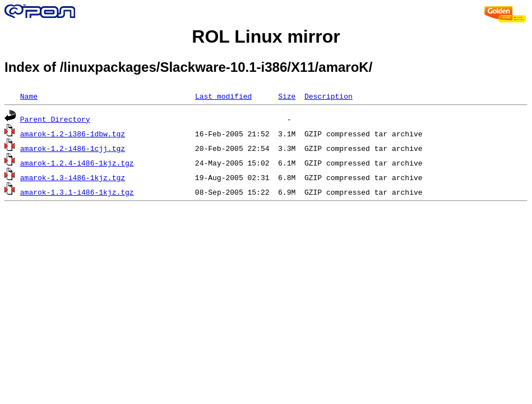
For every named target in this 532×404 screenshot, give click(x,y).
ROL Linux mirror (266, 36)
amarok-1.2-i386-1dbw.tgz (73, 134)
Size (287, 96)
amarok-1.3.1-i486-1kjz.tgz (77, 192)
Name (29, 96)
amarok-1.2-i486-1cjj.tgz (73, 148)
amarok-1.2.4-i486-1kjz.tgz (77, 163)
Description (329, 96)
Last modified (223, 96)
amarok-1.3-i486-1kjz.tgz (73, 177)
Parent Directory (55, 119)
